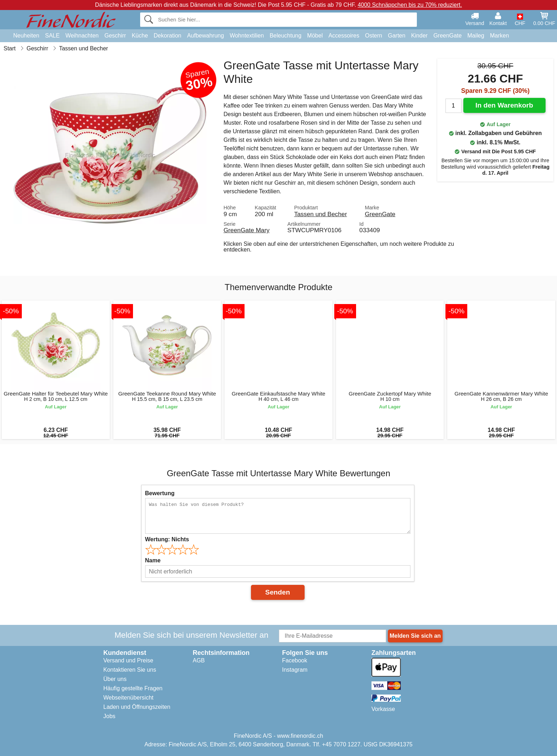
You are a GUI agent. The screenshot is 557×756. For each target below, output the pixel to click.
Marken (499, 36)
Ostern (374, 36)
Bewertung (160, 493)
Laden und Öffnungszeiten (137, 707)
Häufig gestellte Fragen (133, 688)
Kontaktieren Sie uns (130, 670)
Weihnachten (82, 36)
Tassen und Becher (321, 214)
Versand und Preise (128, 660)
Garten (397, 36)
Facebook (295, 660)
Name (153, 560)
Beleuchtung (285, 36)
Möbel (315, 36)
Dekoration (167, 36)
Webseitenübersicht (128, 698)
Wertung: (167, 539)
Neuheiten (26, 36)
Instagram (295, 670)
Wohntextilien (247, 36)
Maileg (476, 36)
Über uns (115, 679)
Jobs (109, 716)
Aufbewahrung (205, 36)
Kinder (419, 36)
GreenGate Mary (247, 230)
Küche (140, 36)
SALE (52, 36)
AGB (199, 660)
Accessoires (344, 36)
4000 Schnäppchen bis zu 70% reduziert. (410, 5)
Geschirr (115, 36)
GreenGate (447, 36)
